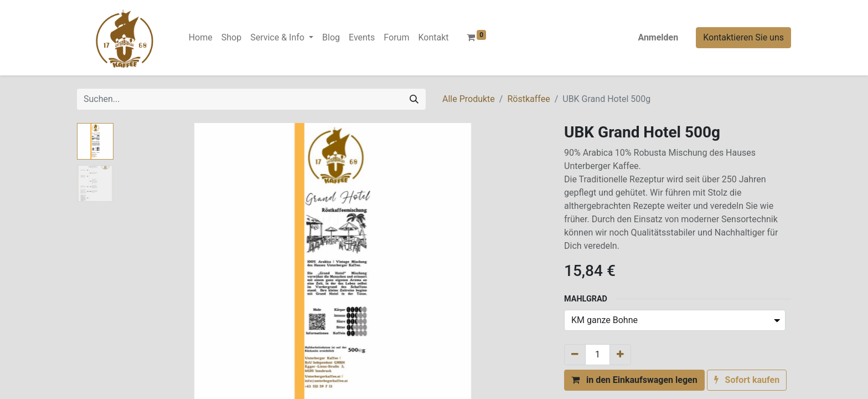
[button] (634, 380)
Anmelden (658, 37)
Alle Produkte (469, 99)
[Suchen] (414, 99)
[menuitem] (201, 38)
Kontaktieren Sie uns (743, 37)
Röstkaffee (528, 99)
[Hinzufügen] (620, 355)
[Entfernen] (575, 355)
